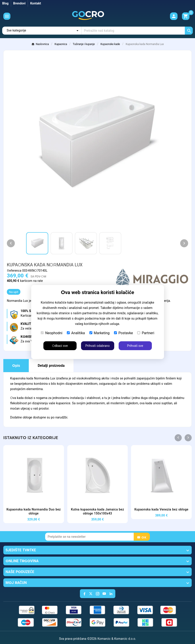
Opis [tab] (16, 366)
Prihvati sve (135, 346)
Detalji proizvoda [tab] (51, 366)
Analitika (76, 333)
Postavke (123, 333)
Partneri (146, 333)
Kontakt (36, 3)
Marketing (99, 333)
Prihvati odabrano (97, 346)
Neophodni (52, 333)
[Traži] (137, 31)
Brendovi (19, 3)
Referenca (14, 271)
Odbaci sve (60, 346)
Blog (5, 3)
